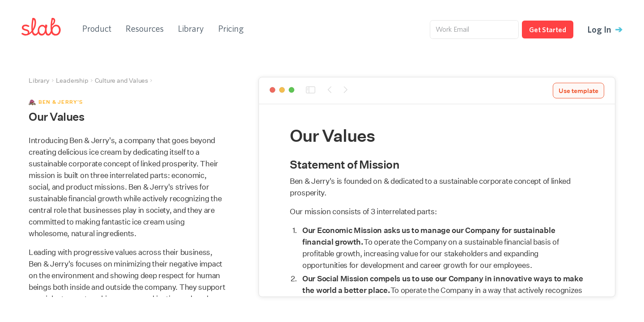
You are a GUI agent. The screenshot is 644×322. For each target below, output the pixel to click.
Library (191, 28)
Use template (578, 91)
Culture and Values (121, 80)
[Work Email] (474, 30)
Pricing (231, 28)
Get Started (548, 30)
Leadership (72, 80)
